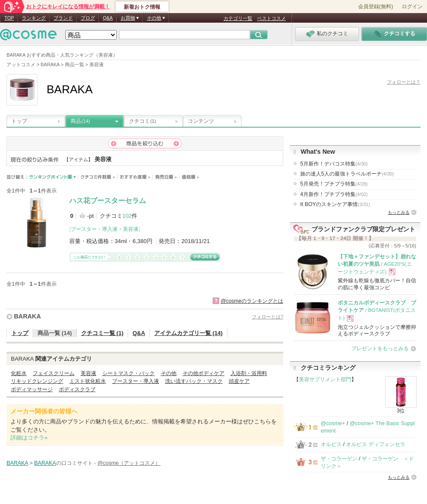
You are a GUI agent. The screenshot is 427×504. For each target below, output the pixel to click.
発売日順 (166, 177)
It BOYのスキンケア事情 (335, 204)
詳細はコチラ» (29, 438)
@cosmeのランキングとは (252, 301)
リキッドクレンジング (37, 381)
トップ (19, 121)
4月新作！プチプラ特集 (334, 194)
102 (127, 216)
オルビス (331, 444)
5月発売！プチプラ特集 (334, 184)
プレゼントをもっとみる (380, 348)
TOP (9, 18)
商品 (80, 121)
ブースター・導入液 (94, 229)
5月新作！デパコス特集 (334, 164)
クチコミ (142, 121)
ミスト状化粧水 (88, 381)
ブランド (63, 18)
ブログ (88, 18)
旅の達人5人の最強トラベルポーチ (347, 174)
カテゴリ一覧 (238, 18)
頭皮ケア (239, 381)
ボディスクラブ (77, 389)
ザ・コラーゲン (339, 459)
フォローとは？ (404, 82)
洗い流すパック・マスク (194, 381)
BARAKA (27, 316)
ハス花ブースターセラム (108, 201)
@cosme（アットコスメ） (129, 463)
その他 (169, 373)
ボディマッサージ (32, 389)
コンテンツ (201, 121)
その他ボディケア (203, 373)
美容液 (131, 229)
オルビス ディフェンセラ (375, 444)
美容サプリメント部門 (325, 379)
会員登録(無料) (376, 7)
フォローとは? (268, 317)
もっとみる (399, 212)
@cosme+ (333, 423)
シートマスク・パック (129, 373)
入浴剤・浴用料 (249, 373)
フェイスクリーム (54, 373)
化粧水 (19, 373)
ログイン (412, 7)
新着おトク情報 (142, 7)
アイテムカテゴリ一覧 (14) (188, 333)
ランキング (34, 18)
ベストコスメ (271, 18)
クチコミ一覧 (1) (102, 333)
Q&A (108, 18)
